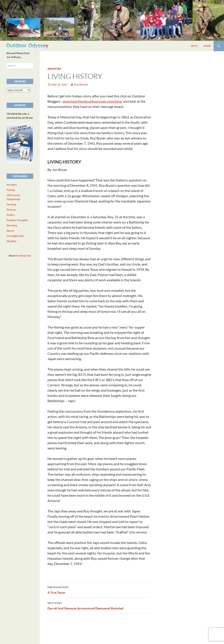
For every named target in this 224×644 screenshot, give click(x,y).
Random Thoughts (17, 220)
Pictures (11, 210)
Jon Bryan (81, 85)
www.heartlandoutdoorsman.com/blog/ (93, 101)
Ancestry (54, 69)
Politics (11, 215)
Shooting (12, 225)
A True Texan (99, 589)
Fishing (11, 190)
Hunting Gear (23, 256)
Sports (10, 231)
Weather (12, 241)
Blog (194, 46)
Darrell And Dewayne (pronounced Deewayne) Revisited (99, 605)
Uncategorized (15, 236)
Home (207, 46)
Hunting (11, 204)
